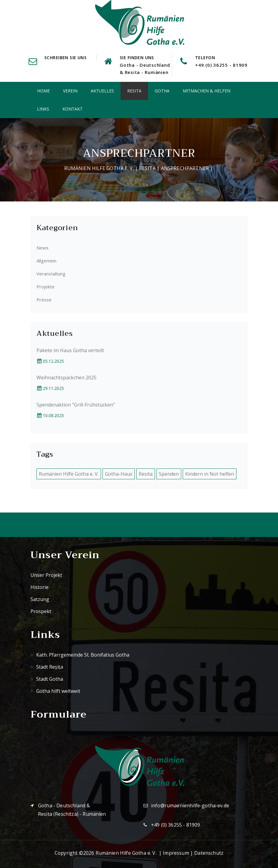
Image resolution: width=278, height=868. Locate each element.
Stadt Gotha (47, 679)
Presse (44, 300)
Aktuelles (102, 91)
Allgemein (46, 261)
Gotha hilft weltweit (55, 691)
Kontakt (73, 109)
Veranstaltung (51, 274)
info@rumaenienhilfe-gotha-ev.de (190, 805)
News (43, 248)
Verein (70, 91)
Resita (134, 91)
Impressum (176, 853)
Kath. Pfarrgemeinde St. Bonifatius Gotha (80, 655)
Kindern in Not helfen (210, 474)
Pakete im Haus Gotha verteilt (70, 350)
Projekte (46, 287)
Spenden (169, 474)
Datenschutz (209, 853)
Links (43, 109)
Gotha (162, 91)
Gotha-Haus (119, 474)
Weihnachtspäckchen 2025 (66, 378)
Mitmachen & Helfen (207, 91)
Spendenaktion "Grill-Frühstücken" (76, 405)
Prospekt (41, 611)
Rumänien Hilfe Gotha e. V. (99, 168)
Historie (39, 587)
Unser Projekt (46, 575)
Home (43, 91)
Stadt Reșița (47, 667)
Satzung (40, 599)
